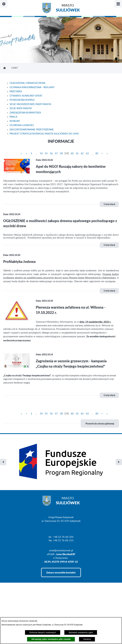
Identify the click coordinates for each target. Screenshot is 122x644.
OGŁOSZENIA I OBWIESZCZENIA (27, 83)
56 (51, 154)
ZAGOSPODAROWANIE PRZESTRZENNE (32, 130)
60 (72, 154)
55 (46, 154)
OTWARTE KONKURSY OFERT (26, 96)
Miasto (68, 8)
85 (97, 154)
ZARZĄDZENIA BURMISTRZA (25, 113)
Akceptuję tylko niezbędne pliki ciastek (51, 639)
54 (41, 154)
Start (15, 68)
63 (87, 154)
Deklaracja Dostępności (15, 617)
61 (77, 154)
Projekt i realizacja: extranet (18, 611)
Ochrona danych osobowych (43, 632)
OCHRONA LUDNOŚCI (22, 125)
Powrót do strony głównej (100, 423)
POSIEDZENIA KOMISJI (22, 100)
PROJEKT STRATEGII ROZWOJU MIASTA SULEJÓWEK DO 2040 (44, 134)
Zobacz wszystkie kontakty (61, 545)
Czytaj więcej (109, 204)
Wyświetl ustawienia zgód (81, 632)
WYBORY (15, 121)
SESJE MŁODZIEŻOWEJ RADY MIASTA (30, 104)
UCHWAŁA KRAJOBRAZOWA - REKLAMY (32, 87)
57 (56, 154)
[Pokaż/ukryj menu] (118, 4)
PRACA (13, 117)
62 (82, 154)
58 (61, 154)
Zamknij (87, 639)
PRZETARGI (16, 92)
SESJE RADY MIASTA (21, 108)
